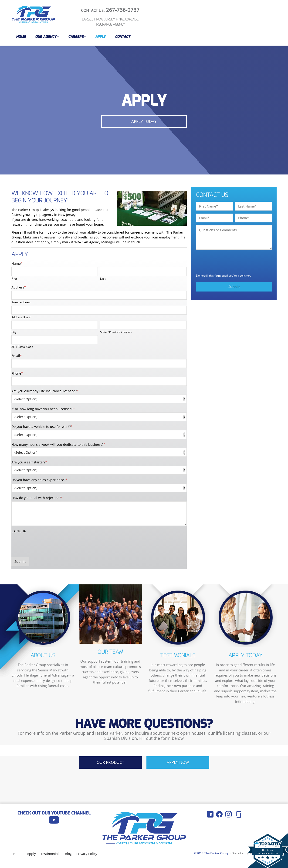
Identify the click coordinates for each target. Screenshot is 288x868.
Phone (17, 373)
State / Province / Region (116, 332)
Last (103, 278)
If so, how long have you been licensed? (43, 409)
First (14, 278)
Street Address (21, 302)
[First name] (55, 271)
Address (19, 287)
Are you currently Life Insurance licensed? (45, 391)
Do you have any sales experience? (39, 480)
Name (17, 263)
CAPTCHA (19, 531)
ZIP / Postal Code (22, 347)
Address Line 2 (21, 317)
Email (17, 356)
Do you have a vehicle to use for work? (42, 427)
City (14, 332)
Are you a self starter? (29, 462)
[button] (47, 37)
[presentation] (47, 544)
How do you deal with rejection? (37, 498)
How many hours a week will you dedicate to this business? (58, 444)
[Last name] (143, 271)
